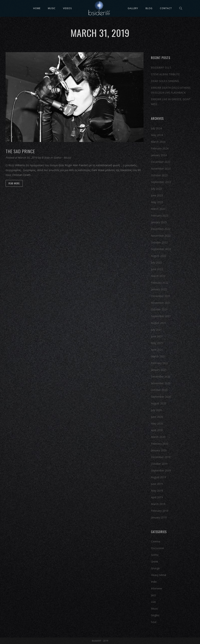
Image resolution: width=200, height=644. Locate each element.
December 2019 (161, 457)
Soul (154, 622)
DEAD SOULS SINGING (165, 81)
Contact (166, 8)
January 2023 (159, 222)
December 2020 (161, 377)
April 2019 (157, 497)
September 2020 (161, 397)
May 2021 (157, 343)
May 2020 (157, 423)
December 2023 (161, 162)
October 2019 (159, 464)
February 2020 (160, 444)
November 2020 (161, 383)
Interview (156, 588)
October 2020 (159, 390)
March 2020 (158, 437)
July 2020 (156, 410)
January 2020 (159, 450)
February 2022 (160, 283)
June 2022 (157, 269)
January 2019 (159, 517)
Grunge (155, 568)
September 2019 (161, 470)
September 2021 (161, 316)
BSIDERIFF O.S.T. (161, 68)
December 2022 (161, 229)
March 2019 (158, 504)
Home (37, 8)
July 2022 (156, 262)
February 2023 (160, 216)
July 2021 (156, 330)
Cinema (156, 541)
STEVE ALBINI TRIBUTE (165, 74)
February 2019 (160, 511)
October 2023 (159, 175)
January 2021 (159, 370)
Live (153, 602)
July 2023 (156, 189)
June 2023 (157, 195)
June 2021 (157, 336)
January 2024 (159, 155)
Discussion (158, 548)
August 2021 (159, 323)
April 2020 (157, 430)
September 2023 (161, 182)
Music (52, 8)
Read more (14, 183)
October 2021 (159, 309)
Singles (155, 615)
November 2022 (161, 236)
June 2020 (157, 417)
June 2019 (157, 484)
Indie (154, 582)
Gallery (133, 8)
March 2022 (158, 276)
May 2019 (157, 491)
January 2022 (159, 289)
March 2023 (158, 209)
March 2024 (158, 142)
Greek (155, 562)
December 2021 (161, 296)
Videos (67, 8)
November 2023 (161, 169)
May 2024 (157, 135)
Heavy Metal (159, 575)
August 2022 (159, 256)
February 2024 (160, 148)
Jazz (153, 595)
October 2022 (159, 242)
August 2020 (159, 403)
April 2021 (157, 350)
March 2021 (158, 356)
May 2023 (157, 202)
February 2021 (160, 363)
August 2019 (159, 477)
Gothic (58, 158)
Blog (149, 8)
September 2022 (161, 249)
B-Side (46, 158)
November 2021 (161, 303)
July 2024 (156, 128)
